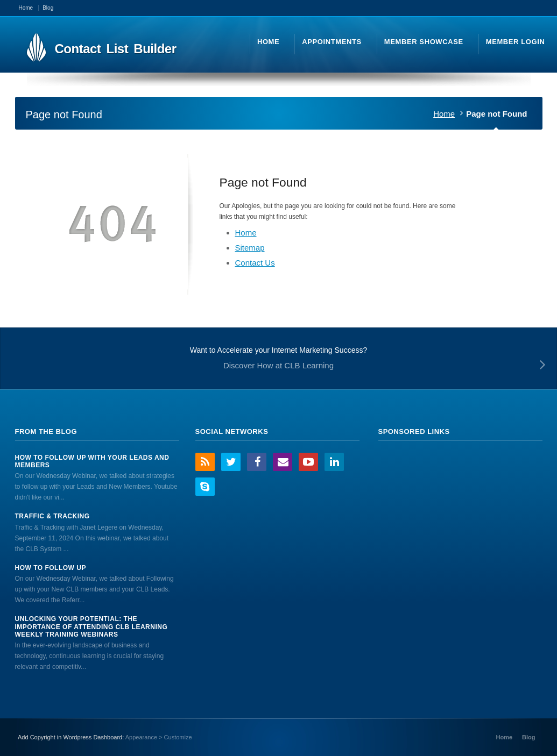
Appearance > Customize (159, 737)
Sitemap (250, 248)
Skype (205, 487)
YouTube (308, 462)
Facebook (257, 462)
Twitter (231, 462)
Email (283, 462)
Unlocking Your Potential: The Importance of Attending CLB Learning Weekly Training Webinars (91, 627)
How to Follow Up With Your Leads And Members (92, 461)
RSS (205, 462)
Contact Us (255, 263)
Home (444, 114)
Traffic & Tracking (52, 516)
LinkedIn (334, 462)
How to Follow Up (51, 568)
